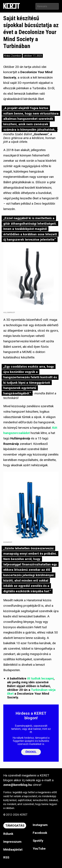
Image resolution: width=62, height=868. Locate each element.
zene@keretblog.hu (18, 785)
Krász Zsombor (13, 56)
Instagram (40, 825)
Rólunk (8, 834)
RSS (6, 857)
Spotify (38, 841)
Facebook (40, 833)
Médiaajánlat (13, 850)
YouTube (39, 849)
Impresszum (12, 842)
